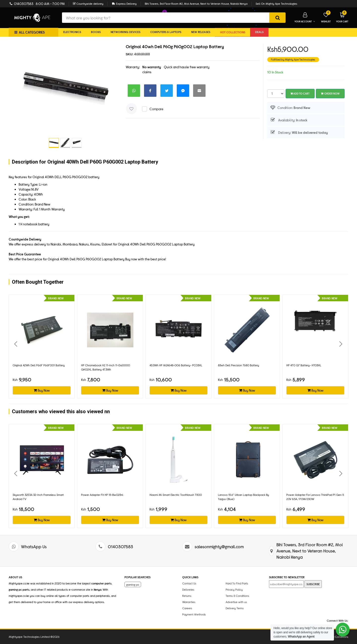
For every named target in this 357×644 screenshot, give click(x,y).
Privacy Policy (234, 589)
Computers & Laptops (166, 32)
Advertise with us (236, 602)
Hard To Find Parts (237, 583)
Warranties (189, 602)
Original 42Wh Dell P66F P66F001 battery (39, 365)
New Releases (201, 32)
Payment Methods (194, 614)
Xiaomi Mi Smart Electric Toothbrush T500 (176, 495)
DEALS (259, 32)
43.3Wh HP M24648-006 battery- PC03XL (176, 365)
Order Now (330, 93)
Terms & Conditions (237, 596)
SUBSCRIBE (313, 584)
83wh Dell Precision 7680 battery (238, 365)
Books (96, 32)
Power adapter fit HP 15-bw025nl (102, 495)
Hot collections (233, 32)
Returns (187, 596)
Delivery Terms (235, 608)
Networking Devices (125, 32)
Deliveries (188, 589)
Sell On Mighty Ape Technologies (276, 3)
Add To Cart (300, 93)
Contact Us (189, 583)
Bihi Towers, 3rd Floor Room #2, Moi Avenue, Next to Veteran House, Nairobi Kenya (196, 3)
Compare (156, 109)
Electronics (72, 32)
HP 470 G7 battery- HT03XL (304, 365)
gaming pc (133, 584)
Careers (187, 608)
